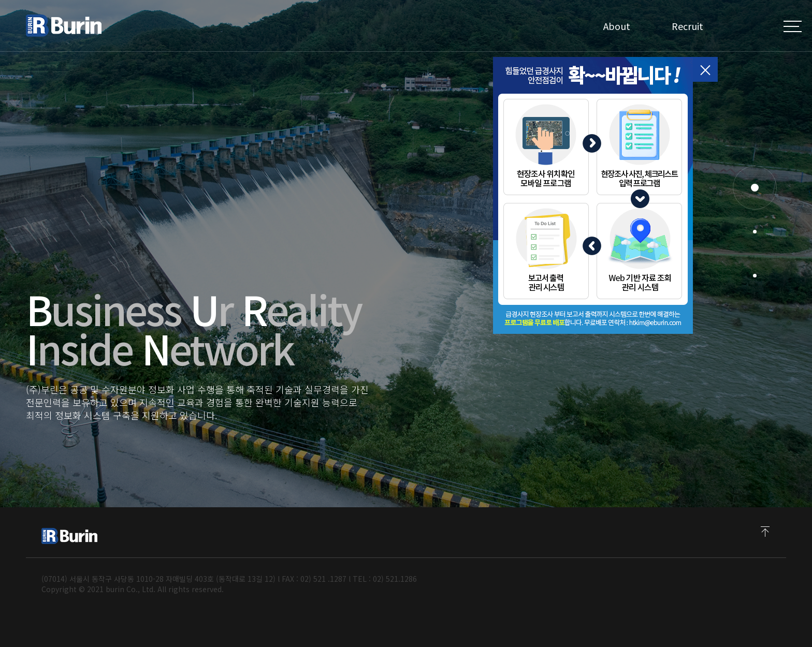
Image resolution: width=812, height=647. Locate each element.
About (617, 26)
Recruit (687, 26)
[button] (755, 188)
